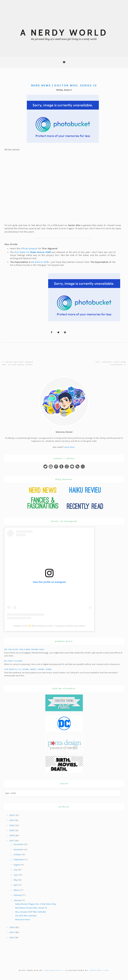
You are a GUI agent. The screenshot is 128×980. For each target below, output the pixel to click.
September (19, 860)
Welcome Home (23, 920)
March (17, 890)
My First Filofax (13, 661)
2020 (12, 825)
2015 (12, 932)
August (17, 865)
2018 (12, 835)
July (16, 870)
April (16, 885)
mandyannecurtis (43, 626)
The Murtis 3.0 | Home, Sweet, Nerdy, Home (28, 669)
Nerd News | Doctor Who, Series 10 (31, 908)
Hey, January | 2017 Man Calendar (30, 912)
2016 (12, 927)
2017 (12, 841)
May (16, 880)
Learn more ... (70, 447)
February (18, 895)
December (19, 844)
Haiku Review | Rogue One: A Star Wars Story (36, 904)
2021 (12, 820)
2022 (12, 815)
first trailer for (33, 252)
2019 (12, 830)
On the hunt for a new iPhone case (24, 649)
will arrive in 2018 (40, 262)
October (18, 855)
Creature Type (99, 970)
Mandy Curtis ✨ (22, 626)
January (17, 900)
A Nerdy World (64, 33)
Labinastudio (53, 970)
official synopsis (29, 249)
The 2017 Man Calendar (26, 916)
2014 (12, 938)
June (16, 875)
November (19, 850)
